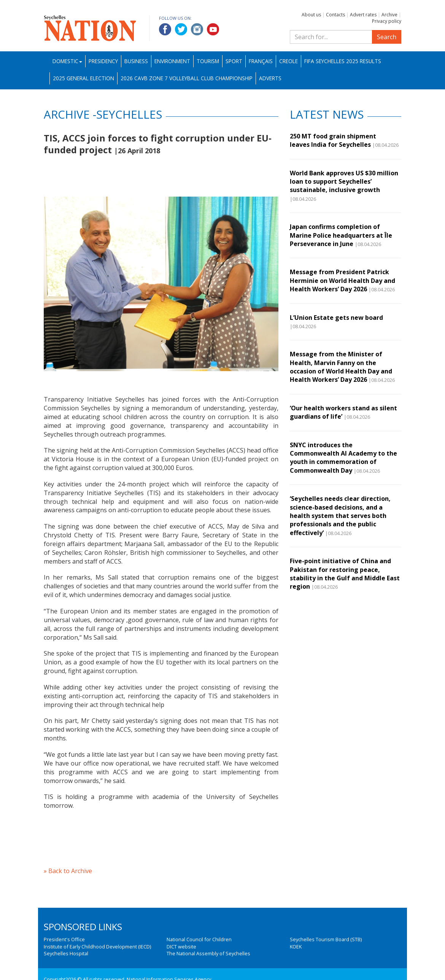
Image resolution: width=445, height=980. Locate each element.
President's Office (64, 939)
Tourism (208, 61)
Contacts (335, 15)
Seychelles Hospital (66, 953)
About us (311, 15)
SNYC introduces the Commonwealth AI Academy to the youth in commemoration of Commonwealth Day (343, 458)
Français (261, 61)
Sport (234, 61)
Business (136, 61)
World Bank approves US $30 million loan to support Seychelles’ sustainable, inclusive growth (344, 182)
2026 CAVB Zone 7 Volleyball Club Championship (187, 78)
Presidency (103, 61)
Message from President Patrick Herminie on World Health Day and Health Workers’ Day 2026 (342, 280)
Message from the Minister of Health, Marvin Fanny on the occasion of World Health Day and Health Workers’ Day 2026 (341, 367)
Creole (288, 61)
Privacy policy (387, 21)
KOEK (296, 947)
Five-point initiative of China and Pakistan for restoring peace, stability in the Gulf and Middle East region (345, 574)
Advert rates (363, 15)
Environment (172, 61)
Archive (389, 15)
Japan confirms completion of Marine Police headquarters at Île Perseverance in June (341, 235)
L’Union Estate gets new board (337, 318)
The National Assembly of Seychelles (208, 953)
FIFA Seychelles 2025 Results (343, 61)
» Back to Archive (68, 871)
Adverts (270, 78)
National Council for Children (199, 939)
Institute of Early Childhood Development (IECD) (97, 947)
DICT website (181, 947)
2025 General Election (83, 78)
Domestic (67, 61)
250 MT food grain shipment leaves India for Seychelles (333, 140)
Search (387, 37)
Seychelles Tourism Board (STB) (326, 939)
